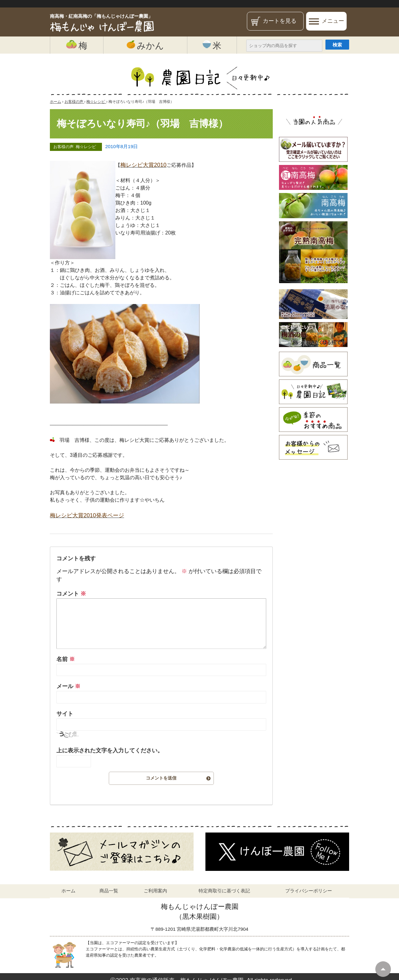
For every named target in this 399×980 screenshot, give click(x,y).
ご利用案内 (155, 891)
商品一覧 (109, 891)
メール (68, 686)
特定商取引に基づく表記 (224, 891)
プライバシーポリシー (309, 891)
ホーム (68, 891)
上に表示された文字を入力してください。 (110, 751)
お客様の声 (63, 147)
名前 (66, 659)
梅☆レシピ (86, 147)
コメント (71, 594)
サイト (65, 714)
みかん (145, 45)
